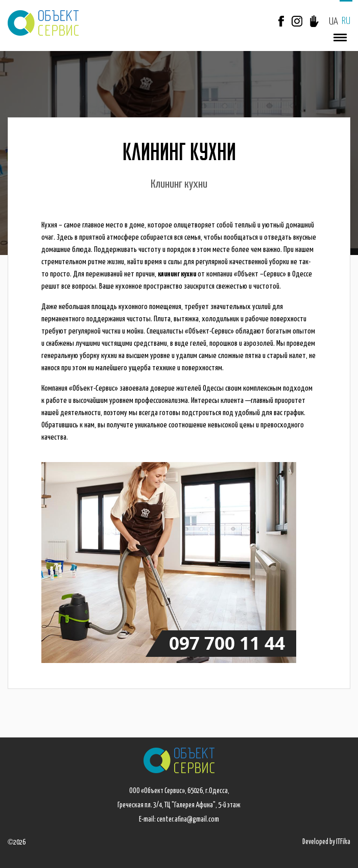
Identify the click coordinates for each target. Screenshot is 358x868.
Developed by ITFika (326, 842)
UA (333, 22)
